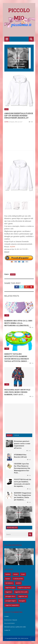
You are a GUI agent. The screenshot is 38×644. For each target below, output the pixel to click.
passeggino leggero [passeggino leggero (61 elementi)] (11, 601)
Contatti (6, 616)
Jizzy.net (15, 620)
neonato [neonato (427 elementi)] (16, 574)
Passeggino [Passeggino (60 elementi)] (22, 601)
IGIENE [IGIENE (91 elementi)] (18, 583)
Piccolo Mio (14, 638)
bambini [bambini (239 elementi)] (8, 579)
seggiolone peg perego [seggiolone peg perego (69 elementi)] (24, 587)
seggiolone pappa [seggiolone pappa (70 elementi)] (10, 587)
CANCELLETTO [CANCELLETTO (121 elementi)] (18, 579)
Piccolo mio (19, 14)
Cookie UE (7, 630)
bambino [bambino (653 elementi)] (8, 574)
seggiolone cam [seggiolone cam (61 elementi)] (23, 596)
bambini (13, 274)
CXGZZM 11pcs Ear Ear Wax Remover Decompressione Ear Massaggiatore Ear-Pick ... (22, 468)
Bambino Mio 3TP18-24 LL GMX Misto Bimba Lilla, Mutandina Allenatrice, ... (18, 323)
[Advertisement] (21, 32)
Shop (6, 109)
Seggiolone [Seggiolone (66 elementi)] (9, 592)
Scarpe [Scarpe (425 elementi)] (23, 574)
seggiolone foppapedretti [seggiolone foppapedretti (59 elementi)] (12, 605)
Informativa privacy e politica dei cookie (15, 627)
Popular (17, 435)
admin (6, 122)
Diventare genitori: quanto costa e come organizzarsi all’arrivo (18, 64)
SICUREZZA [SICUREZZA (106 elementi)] (9, 583)
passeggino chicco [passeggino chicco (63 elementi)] (10, 596)
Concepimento (18, 57)
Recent (9, 435)
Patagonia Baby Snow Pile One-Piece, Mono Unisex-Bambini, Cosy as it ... (17, 392)
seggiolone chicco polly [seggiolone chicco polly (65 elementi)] (21, 592)
